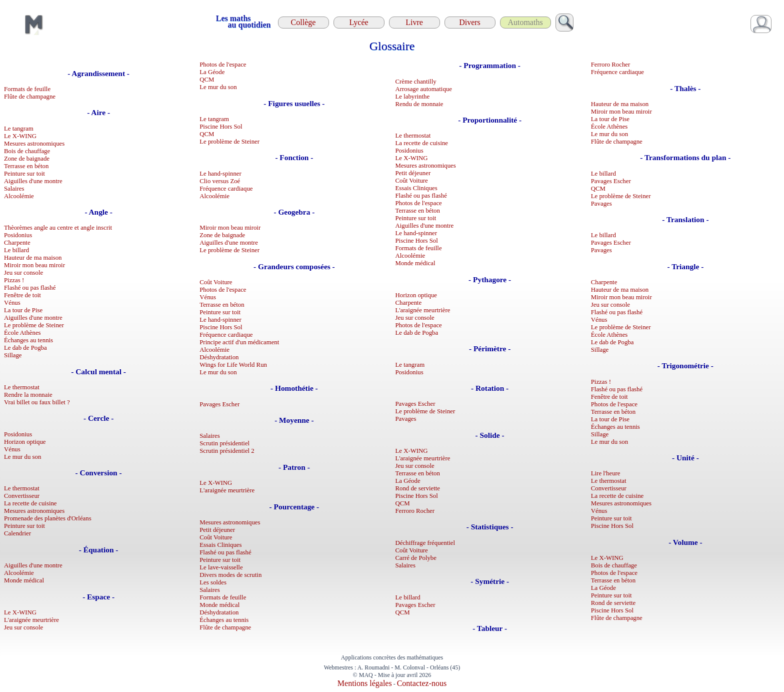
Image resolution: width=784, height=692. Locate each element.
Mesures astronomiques (34, 144)
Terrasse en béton (26, 166)
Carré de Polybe (416, 558)
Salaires (14, 189)
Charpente (17, 243)
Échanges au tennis (28, 340)
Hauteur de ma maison (33, 258)
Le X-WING (20, 136)
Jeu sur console (23, 273)
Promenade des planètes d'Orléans (48, 518)
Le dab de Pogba (25, 348)
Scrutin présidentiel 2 (227, 451)
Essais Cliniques (220, 545)
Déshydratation (219, 357)
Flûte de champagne (30, 97)
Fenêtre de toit (22, 295)
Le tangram (19, 129)
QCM (207, 80)
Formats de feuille (27, 89)
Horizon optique (25, 442)
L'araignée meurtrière (31, 620)
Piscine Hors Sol (221, 127)
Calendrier (17, 533)
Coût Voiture (216, 282)
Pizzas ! (14, 280)
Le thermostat (22, 387)
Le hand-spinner (220, 174)
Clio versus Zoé (220, 181)
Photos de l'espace (223, 65)
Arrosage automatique (424, 89)
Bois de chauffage (27, 151)
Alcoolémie (19, 196)
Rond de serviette (418, 488)
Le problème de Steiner (34, 325)
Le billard (16, 250)
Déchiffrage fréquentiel (425, 543)
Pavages (406, 419)
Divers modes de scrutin (230, 575)
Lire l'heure (606, 473)
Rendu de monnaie (419, 104)
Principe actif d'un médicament (239, 342)
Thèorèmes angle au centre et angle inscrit (58, 228)
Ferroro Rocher (415, 511)
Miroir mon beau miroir (34, 265)
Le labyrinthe (413, 97)
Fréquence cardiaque (226, 189)
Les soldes (213, 582)
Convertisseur (22, 496)
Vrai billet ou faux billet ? (37, 402)
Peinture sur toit (24, 174)
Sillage (13, 355)
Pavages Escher (219, 404)
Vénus (12, 303)
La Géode (212, 72)
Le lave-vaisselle (221, 567)
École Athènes (22, 333)
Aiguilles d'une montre (33, 181)
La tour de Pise (23, 310)
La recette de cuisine (30, 503)
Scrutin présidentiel (224, 443)
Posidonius (18, 235)
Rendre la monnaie (28, 395)
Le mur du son (22, 457)
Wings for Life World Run (233, 365)
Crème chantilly (416, 82)
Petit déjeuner (217, 530)
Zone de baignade (27, 159)
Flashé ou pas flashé (30, 288)
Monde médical (24, 580)
